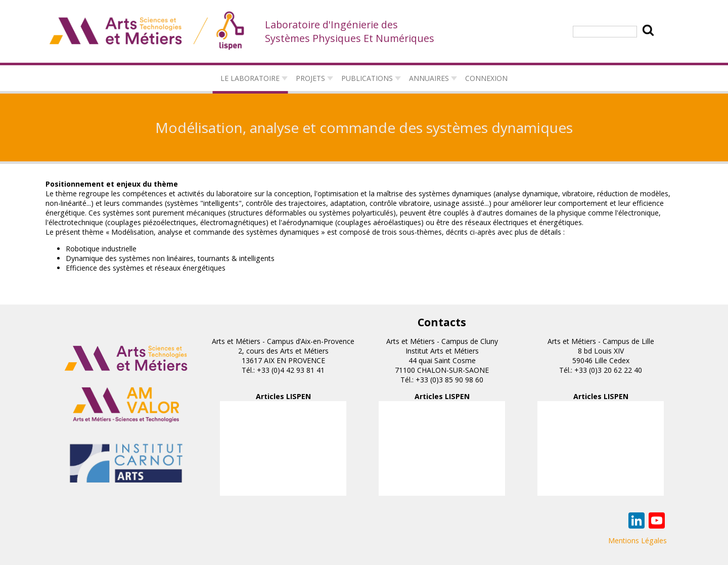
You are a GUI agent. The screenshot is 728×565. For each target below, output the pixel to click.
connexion (486, 78)
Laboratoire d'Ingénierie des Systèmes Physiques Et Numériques (350, 31)
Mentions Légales (638, 540)
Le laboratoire (250, 78)
